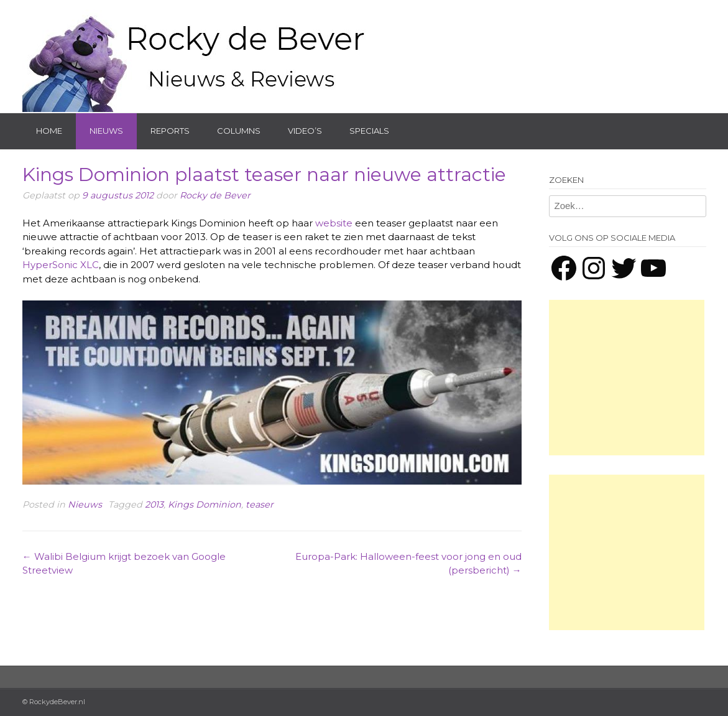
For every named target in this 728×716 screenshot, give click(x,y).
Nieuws (106, 131)
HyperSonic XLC (61, 265)
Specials (369, 131)
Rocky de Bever (215, 195)
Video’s (305, 131)
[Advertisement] (627, 378)
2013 (154, 504)
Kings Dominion (205, 504)
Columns (239, 131)
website (334, 223)
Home (49, 131)
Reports (170, 131)
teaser (260, 504)
